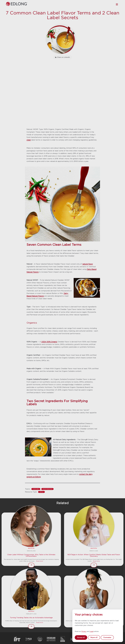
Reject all (94, 637)
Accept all (81, 637)
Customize (107, 637)
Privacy (84, 631)
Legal (91, 631)
